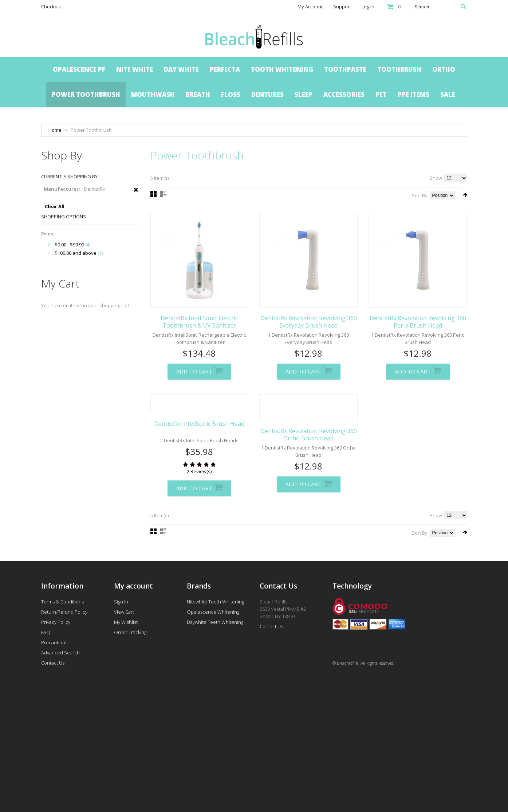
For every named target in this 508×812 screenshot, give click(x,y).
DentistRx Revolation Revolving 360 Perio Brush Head (418, 322)
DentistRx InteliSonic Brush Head (199, 424)
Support (342, 7)
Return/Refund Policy (64, 612)
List (163, 194)
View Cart (124, 612)
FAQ (46, 632)
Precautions (54, 642)
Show (436, 178)
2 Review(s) (199, 471)
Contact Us (53, 663)
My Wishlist (126, 622)
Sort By (420, 195)
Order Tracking (130, 632)
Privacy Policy (56, 622)
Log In (368, 7)
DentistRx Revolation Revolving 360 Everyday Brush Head (309, 322)
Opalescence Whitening (213, 612)
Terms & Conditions (62, 602)
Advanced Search (60, 653)
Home (55, 130)
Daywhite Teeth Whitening (215, 622)
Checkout (52, 7)
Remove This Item (136, 194)
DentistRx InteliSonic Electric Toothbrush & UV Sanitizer (199, 322)
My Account (310, 7)
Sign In (121, 602)
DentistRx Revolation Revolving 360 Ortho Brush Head (309, 435)
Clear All (55, 206)
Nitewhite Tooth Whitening (215, 602)
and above (76, 253)
